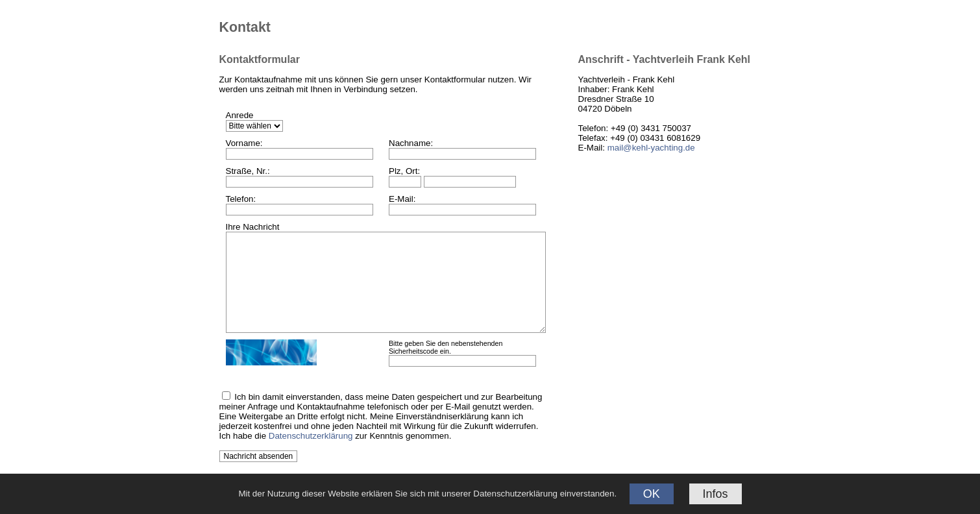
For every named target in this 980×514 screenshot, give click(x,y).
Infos (716, 494)
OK (652, 494)
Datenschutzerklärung (311, 436)
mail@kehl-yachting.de (651, 148)
